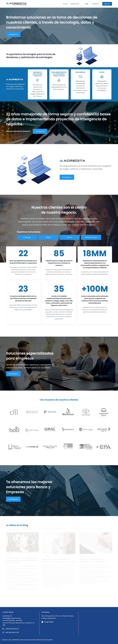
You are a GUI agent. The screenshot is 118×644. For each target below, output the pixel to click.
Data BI (48, 237)
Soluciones (75, 4)
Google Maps (48, 622)
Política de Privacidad (46, 640)
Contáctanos (13, 34)
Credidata (27, 237)
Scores (70, 237)
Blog (87, 4)
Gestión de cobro (91, 237)
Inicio (65, 4)
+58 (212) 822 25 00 (11, 629)
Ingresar (107, 4)
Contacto (95, 4)
